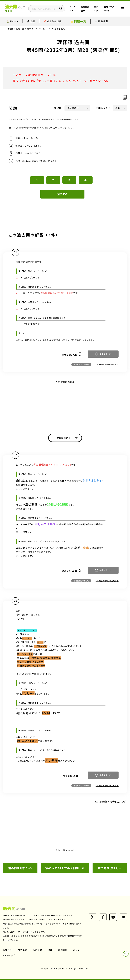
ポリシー (78, 950)
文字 (103, 108)
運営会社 (7, 950)
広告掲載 (22, 950)
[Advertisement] (65, 405)
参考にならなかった (81, 364)
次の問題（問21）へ (110, 868)
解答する (63, 194)
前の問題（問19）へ (20, 868)
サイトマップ (9, 955)
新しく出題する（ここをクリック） (60, 81)
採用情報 (37, 950)
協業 (50, 950)
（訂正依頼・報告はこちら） (68, 119)
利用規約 (63, 950)
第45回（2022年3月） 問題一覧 (65, 868)
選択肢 (58, 108)
